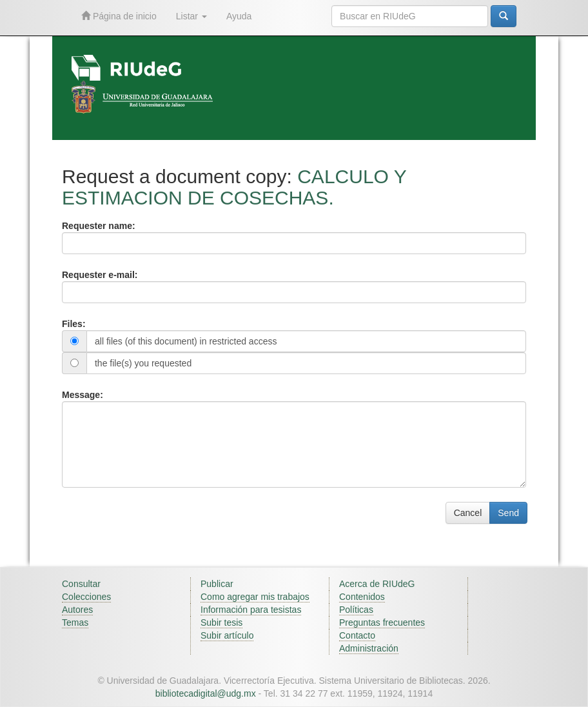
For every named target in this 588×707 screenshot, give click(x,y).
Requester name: (99, 226)
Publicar (217, 584)
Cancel (468, 513)
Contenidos (362, 597)
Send (508, 513)
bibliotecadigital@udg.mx (206, 693)
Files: (74, 324)
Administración (369, 648)
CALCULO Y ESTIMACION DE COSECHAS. (234, 187)
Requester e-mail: (100, 275)
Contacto (357, 635)
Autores (77, 610)
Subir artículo (227, 635)
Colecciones (86, 597)
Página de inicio (119, 16)
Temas (75, 622)
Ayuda (239, 16)
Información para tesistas (251, 610)
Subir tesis (221, 622)
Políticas (356, 610)
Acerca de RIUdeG (377, 584)
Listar (191, 16)
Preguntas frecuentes (382, 622)
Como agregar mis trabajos (255, 597)
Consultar (81, 584)
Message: (83, 395)
